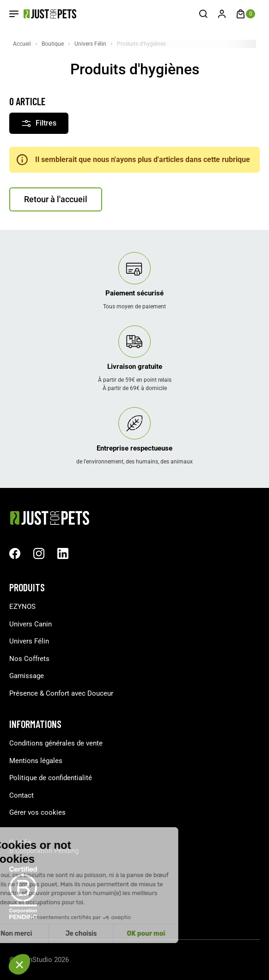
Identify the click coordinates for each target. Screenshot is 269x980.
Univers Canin (31, 624)
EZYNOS (22, 607)
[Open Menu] (14, 14)
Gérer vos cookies (37, 812)
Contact (21, 795)
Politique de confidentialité (51, 778)
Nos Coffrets (29, 659)
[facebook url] (15, 553)
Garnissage (27, 676)
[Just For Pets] (43, 14)
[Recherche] (203, 14)
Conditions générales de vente (56, 743)
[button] (19, 964)
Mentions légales (36, 761)
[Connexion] (222, 14)
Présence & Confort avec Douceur (61, 693)
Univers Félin (29, 641)
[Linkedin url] (63, 553)
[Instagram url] (39, 553)
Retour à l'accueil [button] (56, 199)
